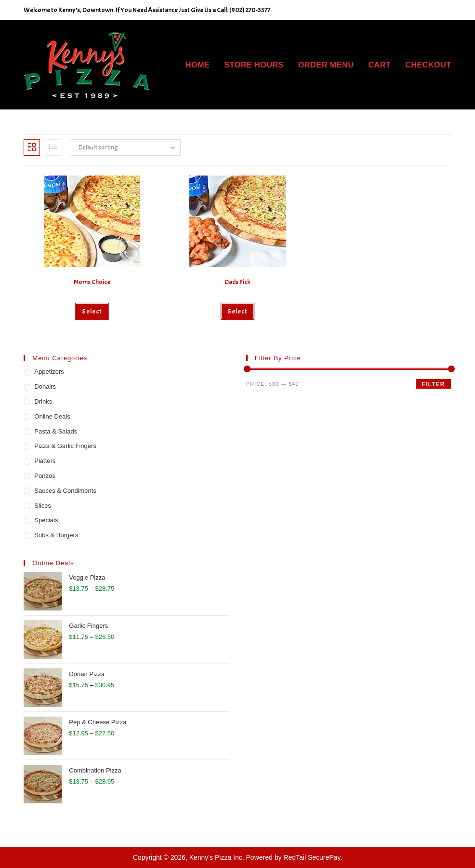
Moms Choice (92, 282)
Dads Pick (237, 282)
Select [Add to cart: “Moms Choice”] (92, 311)
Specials (46, 520)
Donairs (45, 387)
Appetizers (49, 372)
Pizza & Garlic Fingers (65, 446)
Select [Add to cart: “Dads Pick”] (237, 311)
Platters (45, 461)
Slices (43, 506)
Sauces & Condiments (65, 491)
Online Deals (52, 416)
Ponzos (45, 476)
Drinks (43, 401)
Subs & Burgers (56, 535)
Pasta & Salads (56, 431)
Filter (433, 384)
